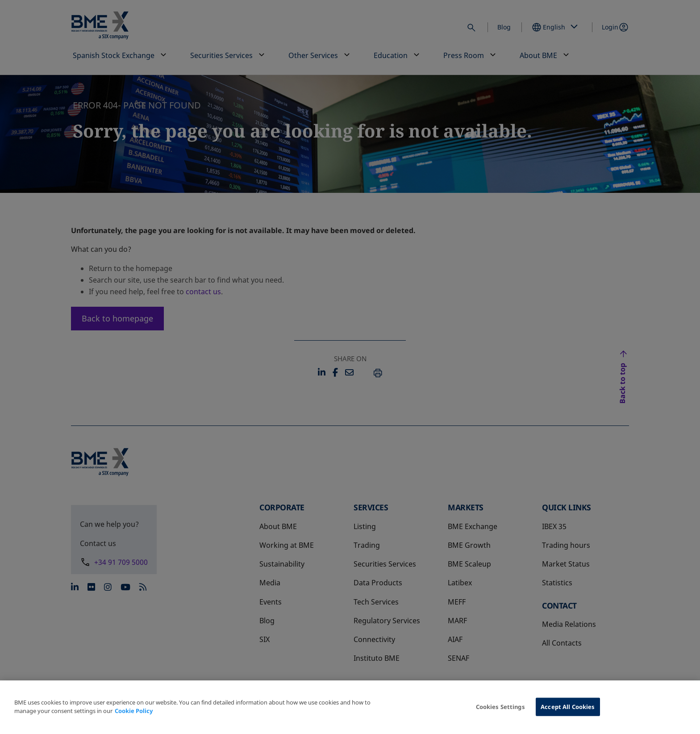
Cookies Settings (500, 713)
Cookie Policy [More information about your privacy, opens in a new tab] (134, 717)
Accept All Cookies (568, 713)
